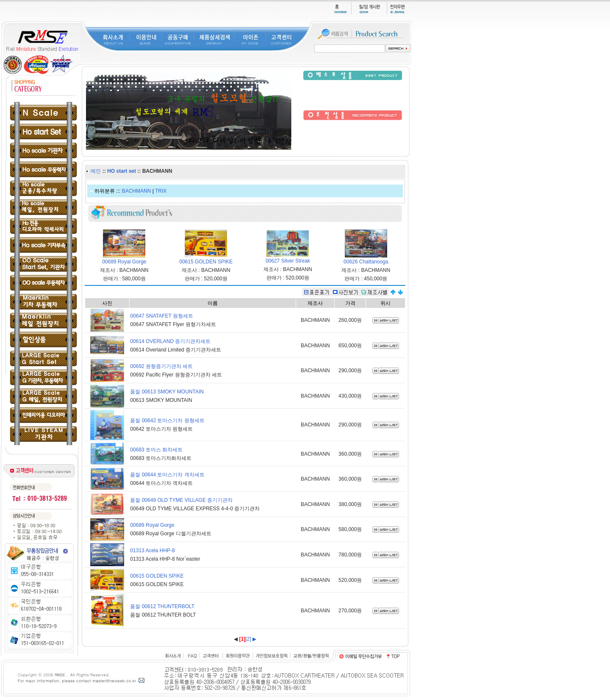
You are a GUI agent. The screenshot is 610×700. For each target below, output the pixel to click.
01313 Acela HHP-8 (152, 551)
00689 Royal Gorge (124, 262)
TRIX (161, 191)
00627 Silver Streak (288, 261)
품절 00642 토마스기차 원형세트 (167, 421)
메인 (96, 171)
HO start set (122, 171)
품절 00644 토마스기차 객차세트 (167, 475)
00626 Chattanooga (366, 262)
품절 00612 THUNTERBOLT (162, 606)
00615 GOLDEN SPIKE (206, 262)
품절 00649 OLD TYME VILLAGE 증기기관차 (181, 500)
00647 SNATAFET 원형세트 (162, 316)
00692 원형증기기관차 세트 (161, 366)
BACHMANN (137, 191)
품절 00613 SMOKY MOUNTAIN (167, 392)
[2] (248, 639)
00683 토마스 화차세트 (156, 450)
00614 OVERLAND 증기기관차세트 (170, 341)
